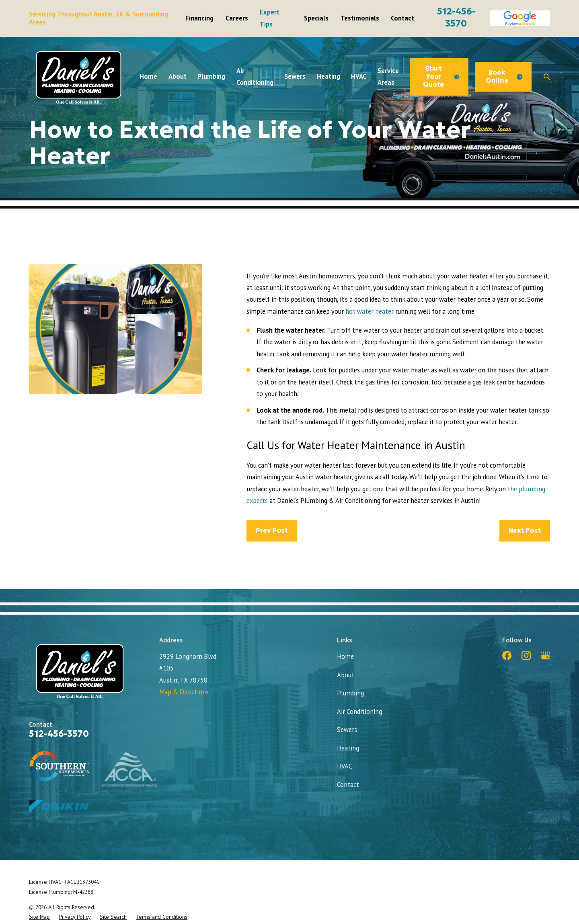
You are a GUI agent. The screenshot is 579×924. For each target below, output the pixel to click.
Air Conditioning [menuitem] (255, 77)
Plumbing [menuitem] (211, 76)
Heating (348, 748)
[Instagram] (526, 655)
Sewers (347, 730)
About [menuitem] (178, 76)
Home (345, 656)
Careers (237, 18)
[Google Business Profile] (545, 655)
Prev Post (272, 530)
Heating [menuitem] (329, 76)
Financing (199, 18)
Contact (402, 18)
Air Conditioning (359, 711)
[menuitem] (39, 917)
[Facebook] (507, 655)
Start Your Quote (441, 77)
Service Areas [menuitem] (388, 77)
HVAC (345, 766)
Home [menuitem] (148, 76)
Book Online (504, 77)
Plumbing (350, 693)
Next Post (525, 530)
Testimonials (360, 18)
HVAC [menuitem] (359, 76)
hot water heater (370, 311)
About (346, 675)
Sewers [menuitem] (295, 76)
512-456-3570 (59, 734)
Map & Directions (184, 692)
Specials (316, 18)
